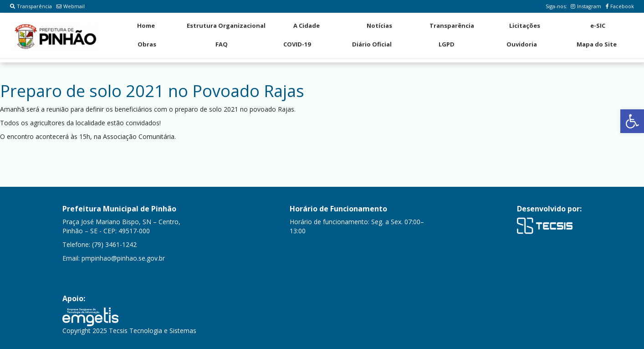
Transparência (31, 6)
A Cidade (307, 26)
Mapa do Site (597, 44)
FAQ (222, 44)
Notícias (379, 26)
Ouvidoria (522, 44)
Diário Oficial (372, 44)
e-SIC (598, 26)
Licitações (525, 26)
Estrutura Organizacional (226, 26)
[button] (632, 121)
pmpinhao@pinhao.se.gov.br (123, 258)
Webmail (71, 6)
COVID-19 (297, 44)
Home (146, 26)
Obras (147, 44)
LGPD (447, 44)
